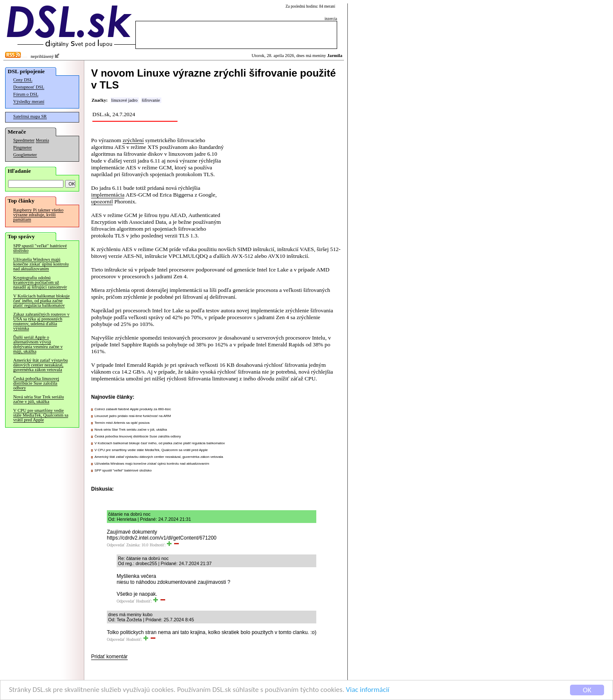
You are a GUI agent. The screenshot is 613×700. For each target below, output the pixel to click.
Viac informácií (368, 690)
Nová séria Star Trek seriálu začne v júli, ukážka (39, 399)
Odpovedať (116, 545)
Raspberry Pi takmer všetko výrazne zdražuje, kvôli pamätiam (38, 215)
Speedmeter (24, 140)
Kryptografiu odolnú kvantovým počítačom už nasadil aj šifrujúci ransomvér (40, 282)
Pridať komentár (109, 657)
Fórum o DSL (26, 94)
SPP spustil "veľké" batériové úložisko (40, 248)
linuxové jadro (124, 100)
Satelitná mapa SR (30, 116)
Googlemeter (25, 155)
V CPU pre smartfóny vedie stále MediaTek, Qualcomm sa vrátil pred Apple (41, 415)
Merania (42, 140)
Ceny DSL (23, 80)
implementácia (108, 195)
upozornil (102, 201)
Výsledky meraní (29, 101)
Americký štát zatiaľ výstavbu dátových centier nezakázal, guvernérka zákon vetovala (40, 365)
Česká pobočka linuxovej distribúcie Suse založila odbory (36, 383)
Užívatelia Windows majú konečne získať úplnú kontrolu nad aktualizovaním (41, 264)
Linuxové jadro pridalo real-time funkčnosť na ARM (133, 416)
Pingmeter (23, 147)
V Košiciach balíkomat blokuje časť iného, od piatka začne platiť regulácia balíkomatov (42, 301)
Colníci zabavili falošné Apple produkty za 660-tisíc (133, 409)
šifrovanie (151, 100)
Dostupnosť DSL (29, 87)
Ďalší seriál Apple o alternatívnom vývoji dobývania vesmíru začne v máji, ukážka (38, 344)
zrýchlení (133, 140)
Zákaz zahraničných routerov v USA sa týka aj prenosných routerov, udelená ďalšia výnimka (41, 321)
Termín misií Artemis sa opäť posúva (122, 423)
